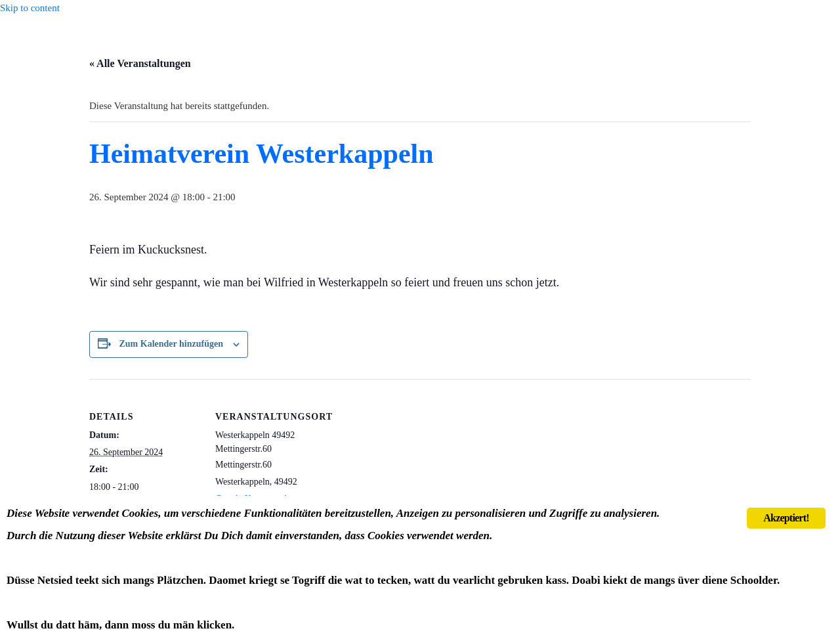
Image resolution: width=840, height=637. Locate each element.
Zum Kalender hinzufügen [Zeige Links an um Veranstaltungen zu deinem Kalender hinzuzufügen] (171, 344)
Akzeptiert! (786, 518)
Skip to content (30, 8)
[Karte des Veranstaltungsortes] (410, 470)
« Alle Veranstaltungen (140, 63)
